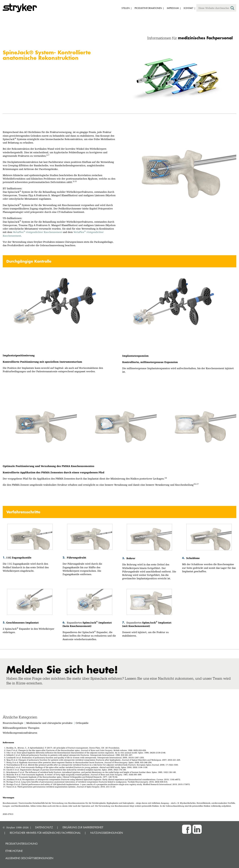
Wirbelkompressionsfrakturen (20, 733)
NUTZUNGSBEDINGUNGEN (107, 833)
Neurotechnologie (13, 723)
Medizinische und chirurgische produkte (49, 723)
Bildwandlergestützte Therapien (21, 728)
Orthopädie (82, 723)
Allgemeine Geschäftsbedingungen (29, 858)
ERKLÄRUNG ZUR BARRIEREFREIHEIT (83, 827)
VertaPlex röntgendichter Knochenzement (37, 232)
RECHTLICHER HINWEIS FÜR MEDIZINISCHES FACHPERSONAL (45, 833)
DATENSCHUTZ (44, 827)
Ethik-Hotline (14, 851)
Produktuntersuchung (21, 844)
